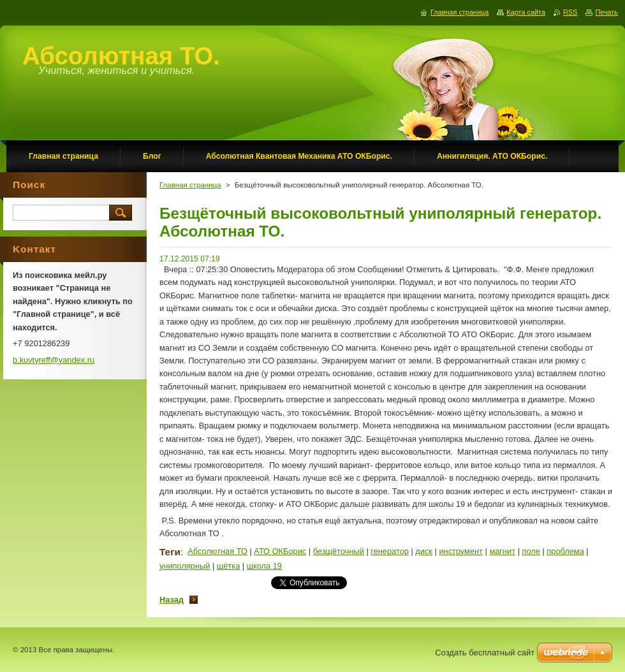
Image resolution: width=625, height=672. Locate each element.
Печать (607, 12)
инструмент (461, 551)
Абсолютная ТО (217, 551)
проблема (565, 551)
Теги (170, 552)
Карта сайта (526, 12)
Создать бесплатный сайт (485, 653)
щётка (229, 566)
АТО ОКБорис (280, 551)
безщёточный (339, 551)
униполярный (185, 566)
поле (531, 551)
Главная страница (190, 185)
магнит (502, 551)
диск (424, 551)
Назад (172, 600)
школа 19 (264, 566)
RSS (570, 12)
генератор (390, 551)
